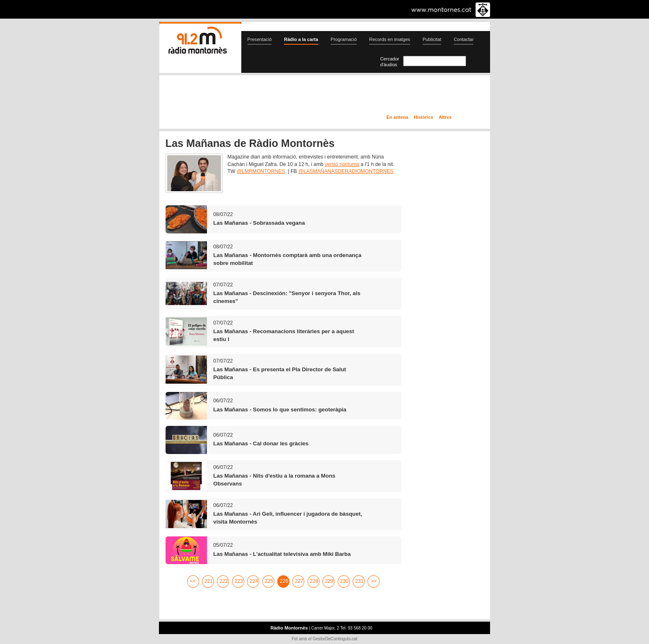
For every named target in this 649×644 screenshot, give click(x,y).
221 (209, 581)
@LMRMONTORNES (261, 171)
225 (269, 581)
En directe (248, 96)
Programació (344, 39)
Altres (445, 117)
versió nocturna (342, 164)
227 (299, 581)
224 (254, 581)
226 (284, 581)
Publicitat (432, 39)
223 (239, 581)
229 (329, 581)
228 (314, 581)
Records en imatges (390, 39)
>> (374, 581)
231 (359, 581)
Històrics (423, 117)
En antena (398, 117)
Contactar (464, 39)
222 (224, 581)
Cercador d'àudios (390, 62)
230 (344, 581)
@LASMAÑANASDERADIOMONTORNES (346, 171)
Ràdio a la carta (301, 39)
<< (193, 581)
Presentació (260, 39)
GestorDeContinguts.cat (335, 639)
